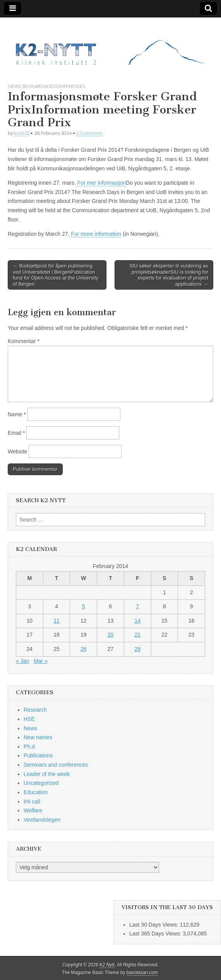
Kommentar (24, 341)
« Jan (22, 661)
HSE (29, 719)
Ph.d (29, 747)
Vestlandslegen (42, 820)
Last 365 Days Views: (156, 934)
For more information (96, 234)
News (14, 86)
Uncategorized (41, 783)
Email (16, 433)
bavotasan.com (142, 973)
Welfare (33, 810)
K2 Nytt (107, 965)
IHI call (32, 802)
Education (36, 792)
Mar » (41, 661)
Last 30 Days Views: (154, 925)
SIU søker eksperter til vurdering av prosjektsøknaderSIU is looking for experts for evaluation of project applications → (169, 275)
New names (38, 737)
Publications (38, 755)
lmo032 (21, 133)
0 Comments (89, 133)
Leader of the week (47, 774)
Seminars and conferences (54, 86)
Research (35, 710)
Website (17, 451)
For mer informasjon (101, 183)
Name (17, 414)
